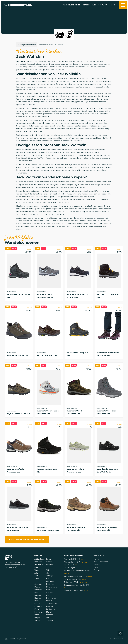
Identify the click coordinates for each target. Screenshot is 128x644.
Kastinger (38, 606)
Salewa (37, 620)
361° (48, 570)
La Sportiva (51, 609)
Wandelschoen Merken (46, 45)
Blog (94, 5)
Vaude (37, 570)
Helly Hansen (52, 598)
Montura (50, 615)
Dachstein (50, 584)
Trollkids (49, 620)
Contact (103, 5)
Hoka (37, 601)
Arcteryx (50, 576)
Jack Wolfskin (52, 604)
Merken (86, 5)
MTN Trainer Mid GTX (75, 579)
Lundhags (38, 612)
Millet (37, 615)
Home (96, 559)
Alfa (48, 573)
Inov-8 (37, 604)
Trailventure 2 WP (76, 582)
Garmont (50, 592)
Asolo (37, 579)
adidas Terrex (40, 559)
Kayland (49, 606)
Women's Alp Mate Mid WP (78, 576)
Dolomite (38, 590)
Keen (37, 609)
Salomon (50, 565)
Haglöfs (38, 595)
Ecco (48, 590)
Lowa (48, 559)
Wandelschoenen (72, 5)
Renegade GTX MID (74, 559)
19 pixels (121, 639)
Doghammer (52, 587)
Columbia (38, 584)
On (47, 618)
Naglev (37, 618)
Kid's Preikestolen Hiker (77, 591)
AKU (36, 573)
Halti (48, 595)
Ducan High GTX (74, 568)
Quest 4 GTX (72, 565)
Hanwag (38, 598)
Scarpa (49, 562)
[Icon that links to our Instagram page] (120, 633)
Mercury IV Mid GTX (75, 562)
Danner (37, 587)
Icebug (49, 601)
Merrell (49, 612)
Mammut (38, 562)
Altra (36, 576)
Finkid (37, 592)
